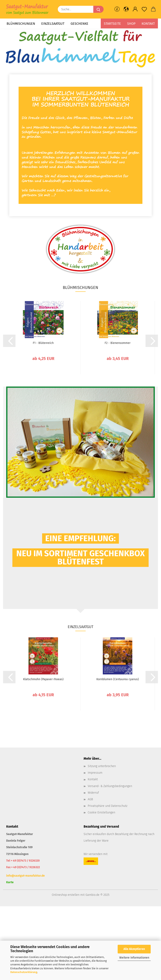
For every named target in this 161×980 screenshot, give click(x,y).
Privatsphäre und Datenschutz (108, 806)
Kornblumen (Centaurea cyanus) (118, 679)
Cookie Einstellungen (101, 812)
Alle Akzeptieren (134, 949)
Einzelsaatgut (53, 24)
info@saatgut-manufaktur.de (25, 876)
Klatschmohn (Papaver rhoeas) (43, 679)
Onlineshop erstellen (66, 895)
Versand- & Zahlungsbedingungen (110, 786)
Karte (10, 882)
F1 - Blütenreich (43, 343)
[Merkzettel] (144, 9)
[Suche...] (98, 9)
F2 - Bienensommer (118, 343)
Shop (131, 24)
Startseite (112, 24)
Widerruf (93, 793)
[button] (126, 9)
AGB (90, 799)
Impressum (95, 773)
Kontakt (148, 24)
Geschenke (79, 24)
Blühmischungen (21, 24)
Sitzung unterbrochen (102, 766)
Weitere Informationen (134, 958)
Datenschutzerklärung (24, 972)
